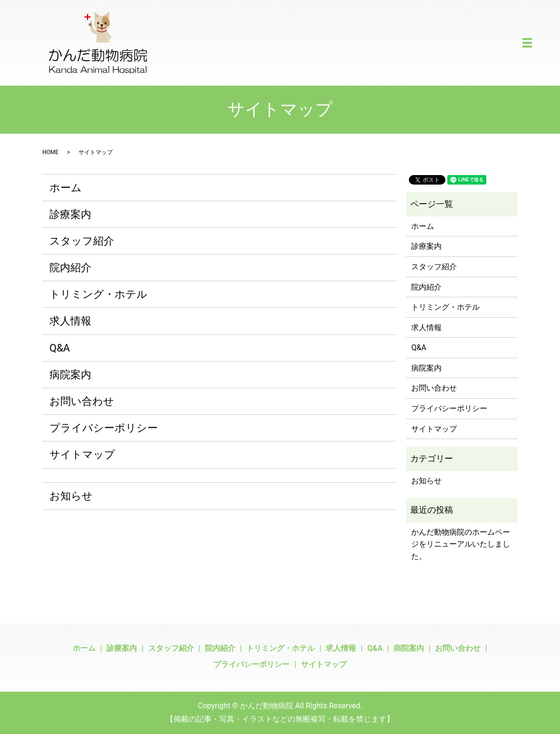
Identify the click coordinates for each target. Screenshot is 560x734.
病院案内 (70, 375)
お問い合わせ (82, 401)
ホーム (66, 188)
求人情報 (70, 321)
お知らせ (71, 496)
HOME (50, 152)
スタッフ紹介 (82, 241)
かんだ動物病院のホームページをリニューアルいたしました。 (461, 544)
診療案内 (70, 214)
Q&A (60, 348)
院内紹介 (70, 268)
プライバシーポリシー (104, 428)
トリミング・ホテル (98, 294)
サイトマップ (82, 455)
